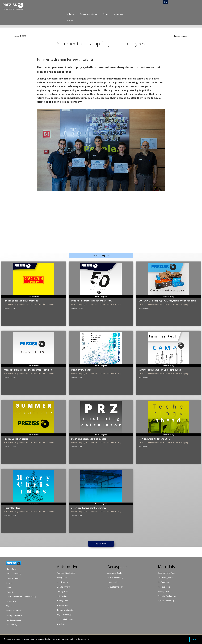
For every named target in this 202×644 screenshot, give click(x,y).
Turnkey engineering (65, 610)
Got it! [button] (194, 639)
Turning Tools (63, 601)
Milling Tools (62, 578)
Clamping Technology (167, 596)
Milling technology (115, 587)
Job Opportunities (14, 620)
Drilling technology (115, 578)
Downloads (11, 601)
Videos (9, 606)
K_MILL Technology (166, 601)
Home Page (11, 569)
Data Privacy (12, 625)
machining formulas (15, 611)
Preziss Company (14, 574)
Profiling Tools (164, 582)
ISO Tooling (62, 596)
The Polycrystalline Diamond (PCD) (21, 597)
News (105, 14)
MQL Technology (64, 615)
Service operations (88, 14)
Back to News (101, 544)
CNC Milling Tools (165, 578)
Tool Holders (62, 605)
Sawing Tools (164, 591)
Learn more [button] (83, 639)
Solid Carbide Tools (65, 619)
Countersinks (113, 582)
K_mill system (63, 582)
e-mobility (61, 624)
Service (9, 583)
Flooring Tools (164, 587)
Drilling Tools (62, 591)
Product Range (13, 578)
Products (70, 14)
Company (119, 14)
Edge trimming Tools (167, 573)
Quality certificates (14, 615)
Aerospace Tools (115, 573)
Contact (69, 21)
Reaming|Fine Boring (66, 573)
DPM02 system (63, 587)
